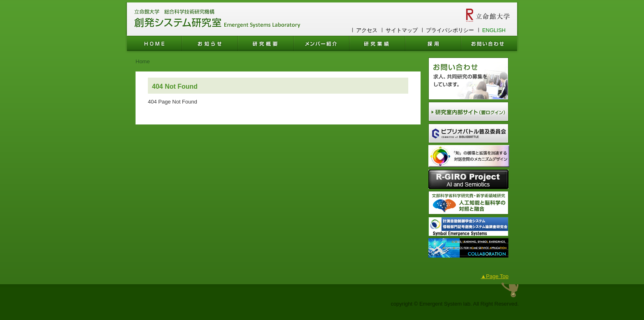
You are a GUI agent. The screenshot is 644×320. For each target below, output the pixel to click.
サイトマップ (402, 30)
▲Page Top (494, 276)
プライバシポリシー (450, 30)
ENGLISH (494, 30)
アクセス (367, 30)
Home (143, 61)
